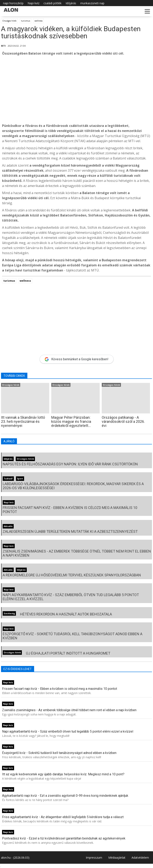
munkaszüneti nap (92, 3)
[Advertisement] (76, 90)
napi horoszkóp (13, 3)
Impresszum (94, 858)
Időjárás (71, 3)
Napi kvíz (34, 3)
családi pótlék (52, 3)
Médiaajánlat (117, 858)
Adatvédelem (140, 858)
